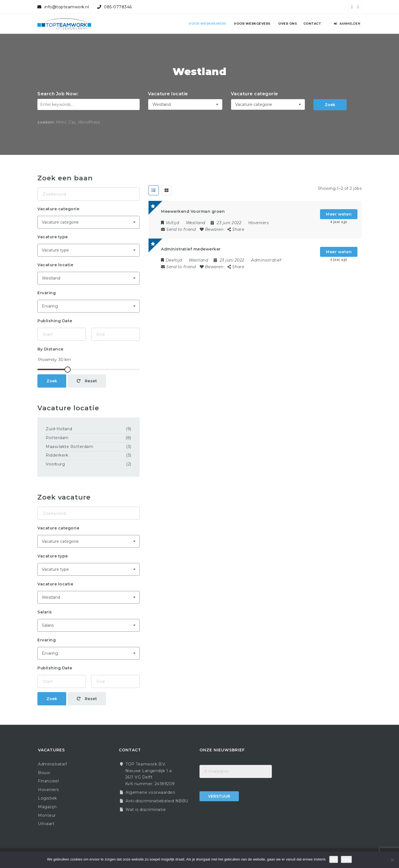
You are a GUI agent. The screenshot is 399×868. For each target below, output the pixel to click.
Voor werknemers (208, 24)
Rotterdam (57, 438)
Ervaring (47, 293)
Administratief (266, 260)
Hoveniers (259, 223)
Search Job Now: (58, 94)
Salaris (45, 612)
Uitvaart (46, 824)
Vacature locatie (168, 94)
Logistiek (48, 798)
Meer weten (339, 214)
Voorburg (55, 464)
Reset (87, 381)
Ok (334, 859)
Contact (312, 24)
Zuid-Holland (59, 429)
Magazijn (47, 807)
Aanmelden (347, 24)
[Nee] (392, 860)
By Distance (50, 349)
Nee (346, 859)
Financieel (48, 781)
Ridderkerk (57, 455)
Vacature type (53, 237)
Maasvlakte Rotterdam (69, 447)
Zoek (330, 105)
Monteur (47, 815)
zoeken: (46, 122)
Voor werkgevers (252, 24)
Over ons (288, 24)
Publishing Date (55, 321)
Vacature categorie (255, 94)
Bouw (44, 773)
